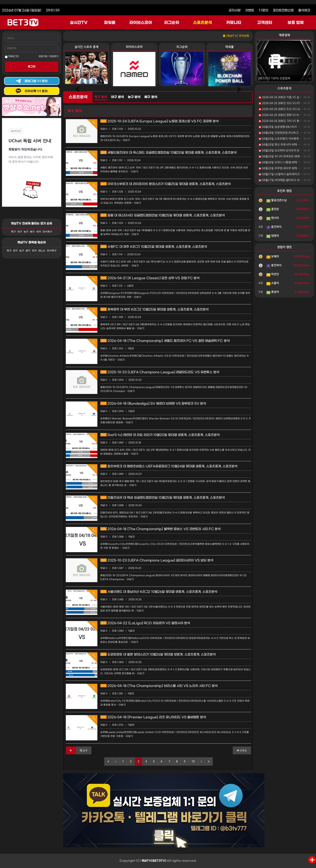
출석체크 (304, 10)
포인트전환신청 (283, 10)
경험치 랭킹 (284, 247)
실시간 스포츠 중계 (86, 47)
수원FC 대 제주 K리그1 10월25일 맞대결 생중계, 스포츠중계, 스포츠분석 (154, 247)
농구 (26, 232)
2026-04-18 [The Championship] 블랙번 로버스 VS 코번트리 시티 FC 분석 (160, 529)
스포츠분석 (203, 23)
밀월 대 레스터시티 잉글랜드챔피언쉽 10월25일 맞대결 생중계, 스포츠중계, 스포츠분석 (163, 215)
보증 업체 (296, 23)
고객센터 (265, 23)
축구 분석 (101, 97)
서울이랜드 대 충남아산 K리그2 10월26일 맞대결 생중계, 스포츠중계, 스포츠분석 (159, 592)
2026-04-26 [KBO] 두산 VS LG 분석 (282, 109)
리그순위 (172, 23)
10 (193, 761)
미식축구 (47, 232)
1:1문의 (263, 10)
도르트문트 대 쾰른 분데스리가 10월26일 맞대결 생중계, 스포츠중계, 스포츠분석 (158, 654)
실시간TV (79, 23)
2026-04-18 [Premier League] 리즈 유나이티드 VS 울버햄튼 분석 (153, 717)
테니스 (42, 251)
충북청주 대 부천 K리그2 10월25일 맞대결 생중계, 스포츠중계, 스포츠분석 (154, 309)
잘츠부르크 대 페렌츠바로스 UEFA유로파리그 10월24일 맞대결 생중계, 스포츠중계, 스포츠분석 (169, 466)
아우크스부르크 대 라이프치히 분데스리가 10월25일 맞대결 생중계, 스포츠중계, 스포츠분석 (166, 184)
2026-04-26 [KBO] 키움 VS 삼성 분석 (283, 97)
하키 (39, 232)
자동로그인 (12, 57)
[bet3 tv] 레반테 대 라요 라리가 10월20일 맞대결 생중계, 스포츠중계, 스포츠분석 (160, 435)
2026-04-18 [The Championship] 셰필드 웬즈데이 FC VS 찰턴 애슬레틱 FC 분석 (165, 341)
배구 (32, 232)
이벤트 (250, 10)
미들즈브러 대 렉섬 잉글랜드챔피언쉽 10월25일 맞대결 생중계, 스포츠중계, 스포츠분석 (163, 498)
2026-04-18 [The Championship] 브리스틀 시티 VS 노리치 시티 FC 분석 (159, 686)
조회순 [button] (242, 750)
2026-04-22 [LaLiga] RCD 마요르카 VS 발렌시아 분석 (145, 623)
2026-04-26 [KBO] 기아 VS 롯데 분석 (283, 121)
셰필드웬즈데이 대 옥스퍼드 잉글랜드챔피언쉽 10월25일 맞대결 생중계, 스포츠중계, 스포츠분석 (168, 153)
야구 (20, 232)
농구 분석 (134, 97)
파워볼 (110, 23)
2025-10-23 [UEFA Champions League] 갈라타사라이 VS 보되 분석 (157, 560)
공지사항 (235, 10)
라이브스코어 (141, 23)
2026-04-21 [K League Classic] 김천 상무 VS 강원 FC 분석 (150, 278)
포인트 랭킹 (284, 191)
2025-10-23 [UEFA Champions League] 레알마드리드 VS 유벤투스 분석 (160, 372)
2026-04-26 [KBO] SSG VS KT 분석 (282, 103)
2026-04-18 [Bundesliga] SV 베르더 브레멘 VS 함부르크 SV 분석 (153, 404)
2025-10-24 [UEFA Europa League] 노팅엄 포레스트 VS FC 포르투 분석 (159, 121)
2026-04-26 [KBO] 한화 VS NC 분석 (283, 115)
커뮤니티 (234, 23)
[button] (71, 750)
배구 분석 (151, 97)
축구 (13, 232)
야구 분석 (117, 97)
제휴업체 (284, 35)
